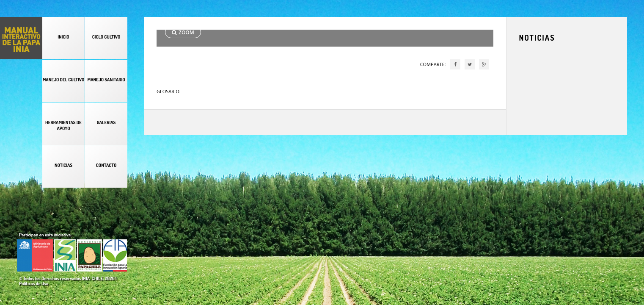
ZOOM (183, 32)
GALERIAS (106, 122)
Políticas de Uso (34, 283)
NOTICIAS (63, 165)
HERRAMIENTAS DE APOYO (63, 125)
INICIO (63, 37)
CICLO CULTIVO (106, 37)
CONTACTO (106, 165)
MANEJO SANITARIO (106, 80)
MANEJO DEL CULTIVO (64, 80)
